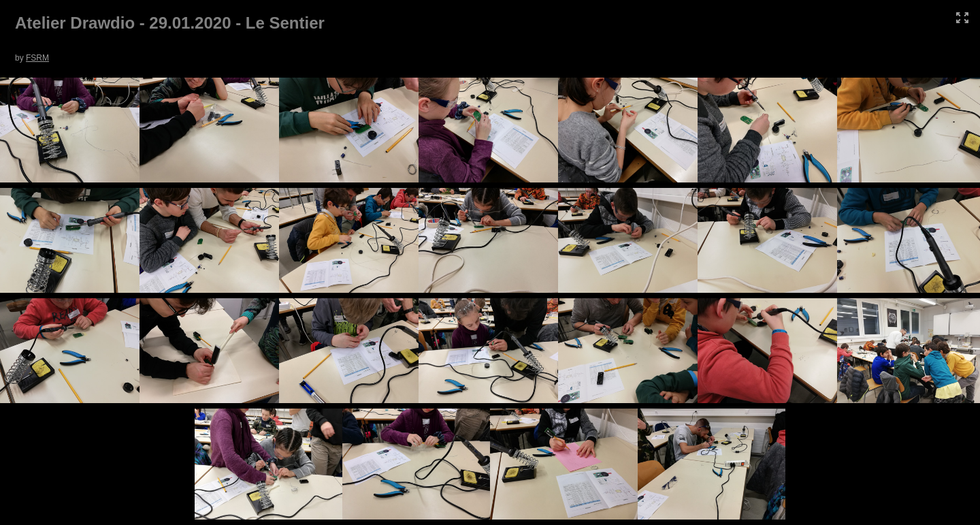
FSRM (37, 58)
